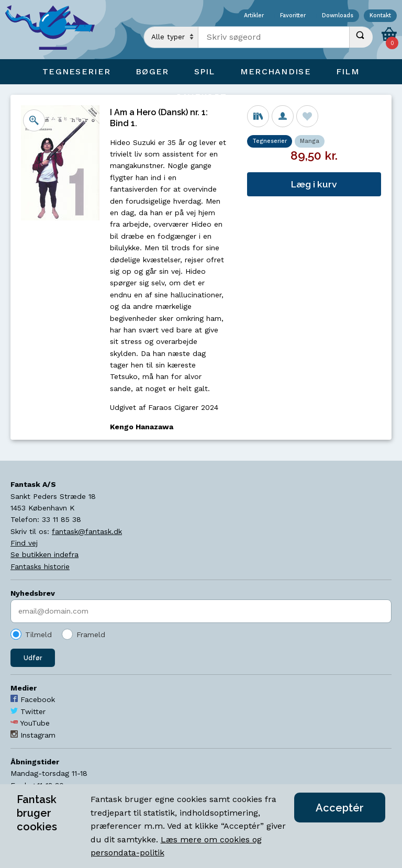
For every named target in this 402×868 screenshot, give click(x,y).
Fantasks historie (40, 566)
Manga (310, 141)
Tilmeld (38, 635)
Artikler (254, 16)
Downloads (338, 16)
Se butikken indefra (44, 554)
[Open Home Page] (55, 30)
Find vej (24, 543)
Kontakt (380, 16)
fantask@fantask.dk (87, 531)
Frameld (91, 635)
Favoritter (293, 16)
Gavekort (201, 97)
